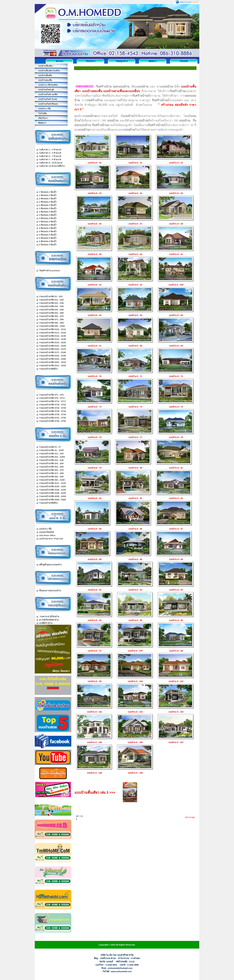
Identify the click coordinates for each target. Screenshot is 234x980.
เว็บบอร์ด (184, 61)
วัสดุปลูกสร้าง (122, 61)
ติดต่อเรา (153, 61)
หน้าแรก (60, 61)
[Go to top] (190, 817)
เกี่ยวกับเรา (91, 61)
